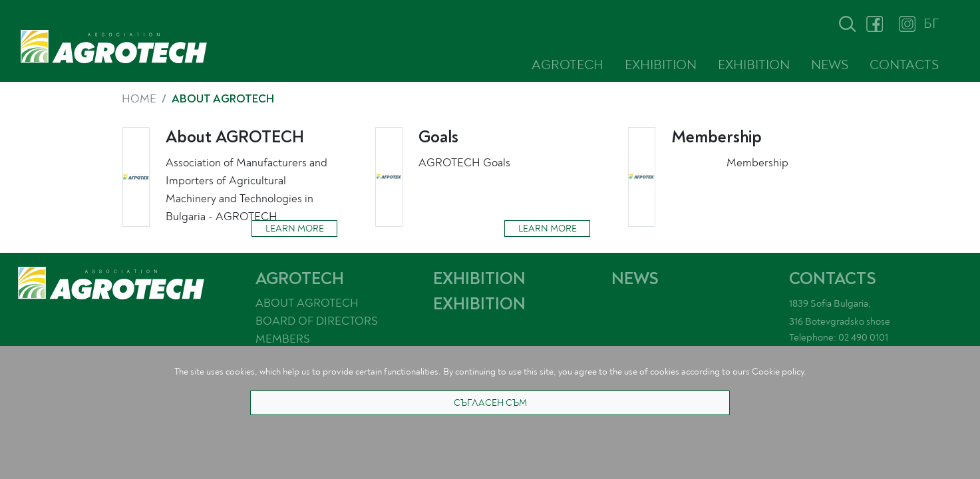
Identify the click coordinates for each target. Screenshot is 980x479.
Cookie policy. (779, 372)
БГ (931, 24)
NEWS (830, 65)
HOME (139, 99)
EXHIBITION (661, 65)
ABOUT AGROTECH (307, 303)
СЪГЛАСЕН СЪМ (490, 403)
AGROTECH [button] (568, 65)
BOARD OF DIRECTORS (317, 321)
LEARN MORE (295, 229)
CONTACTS (904, 65)
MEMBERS (283, 339)
